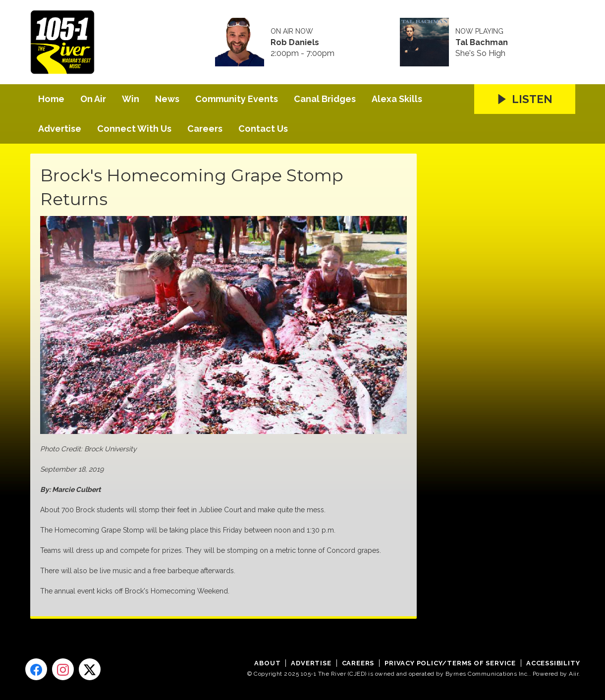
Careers (205, 129)
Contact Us (263, 129)
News (167, 99)
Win (131, 99)
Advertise (60, 129)
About (267, 663)
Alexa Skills (397, 99)
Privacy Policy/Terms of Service (450, 663)
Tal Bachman (482, 43)
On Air (93, 99)
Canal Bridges (325, 99)
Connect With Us (134, 129)
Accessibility (553, 663)
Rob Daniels (295, 43)
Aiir (574, 674)
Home (51, 99)
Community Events (237, 99)
